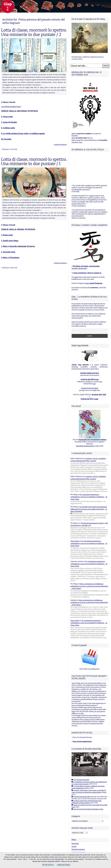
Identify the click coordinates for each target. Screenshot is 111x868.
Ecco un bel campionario (82, 714)
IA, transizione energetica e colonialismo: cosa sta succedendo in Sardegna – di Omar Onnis (89, 470)
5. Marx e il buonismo (10, 258)
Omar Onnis (75, 514)
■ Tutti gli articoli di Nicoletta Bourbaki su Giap (87, 782)
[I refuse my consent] (108, 860)
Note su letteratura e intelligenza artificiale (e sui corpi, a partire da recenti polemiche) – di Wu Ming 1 (89, 559)
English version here (79, 241)
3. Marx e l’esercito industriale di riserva (18, 246)
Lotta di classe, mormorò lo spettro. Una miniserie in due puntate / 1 (34, 161)
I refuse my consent (63, 865)
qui (94, 357)
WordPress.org (77, 828)
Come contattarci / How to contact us (87, 246)
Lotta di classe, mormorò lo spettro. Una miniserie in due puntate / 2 (34, 32)
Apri (73, 134)
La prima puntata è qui (11, 107)
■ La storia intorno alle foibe (81, 770)
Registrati (75, 816)
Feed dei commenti (78, 825)
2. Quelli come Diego (10, 241)
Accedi (74, 819)
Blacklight (61, 859)
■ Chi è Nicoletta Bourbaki (80, 753)
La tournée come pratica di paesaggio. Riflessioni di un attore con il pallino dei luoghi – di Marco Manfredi (89, 482)
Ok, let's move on (48, 865)
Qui (73, 138)
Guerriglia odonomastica (85, 419)
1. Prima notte (7, 235)
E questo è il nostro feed (89, 361)
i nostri (93, 256)
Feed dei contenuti (78, 822)
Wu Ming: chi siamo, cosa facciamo (86, 239)
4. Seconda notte (8, 252)
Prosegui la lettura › (60, 145)
